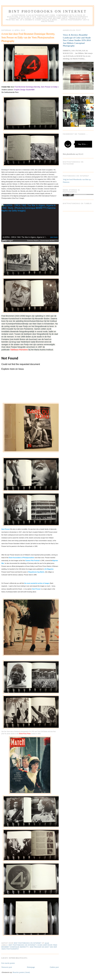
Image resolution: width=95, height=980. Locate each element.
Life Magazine (49, 569)
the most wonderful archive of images (37, 583)
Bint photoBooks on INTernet (48, 11)
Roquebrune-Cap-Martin (36, 572)
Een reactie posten (8, 963)
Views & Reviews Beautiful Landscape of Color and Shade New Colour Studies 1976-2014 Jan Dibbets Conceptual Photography (77, 40)
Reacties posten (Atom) (21, 972)
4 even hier (6, 87)
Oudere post (54, 967)
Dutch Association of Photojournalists (21, 558)
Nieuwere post (7, 967)
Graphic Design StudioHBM (24, 90)
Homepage (31, 967)
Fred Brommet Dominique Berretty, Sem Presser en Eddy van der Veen (41, 87)
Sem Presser (6, 529)
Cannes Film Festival (32, 561)
